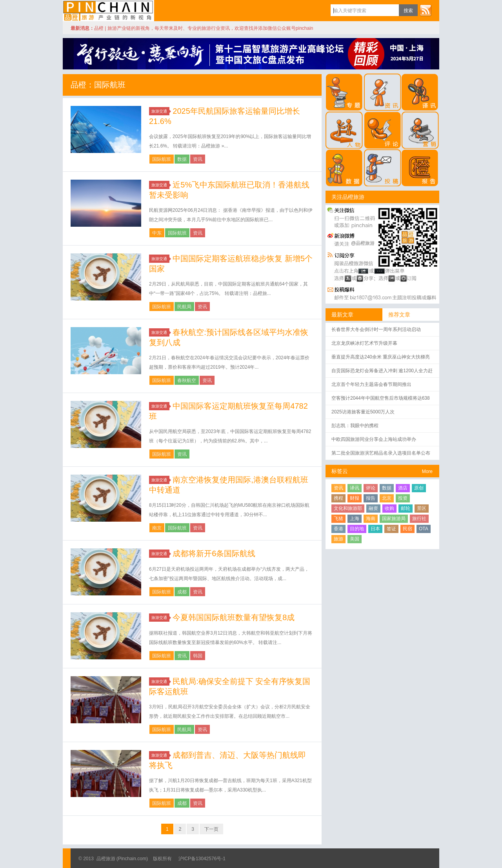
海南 (371, 519)
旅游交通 (160, 111)
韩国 (198, 656)
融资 (373, 508)
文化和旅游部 (348, 508)
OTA (424, 529)
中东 (157, 233)
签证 (391, 529)
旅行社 (419, 519)
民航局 (184, 307)
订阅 (426, 10)
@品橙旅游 (363, 243)
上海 (355, 519)
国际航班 (162, 159)
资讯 (198, 159)
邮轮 (406, 508)
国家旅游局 (394, 519)
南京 (157, 528)
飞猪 (338, 519)
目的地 (357, 529)
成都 (182, 592)
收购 (389, 508)
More (427, 471)
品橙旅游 (108, 11)
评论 (371, 488)
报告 (371, 498)
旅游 (338, 539)
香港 (338, 529)
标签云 (340, 471)
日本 (375, 529)
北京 (387, 498)
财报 (355, 498)
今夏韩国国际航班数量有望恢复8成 (234, 617)
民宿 (407, 529)
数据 (182, 159)
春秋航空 (187, 380)
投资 (403, 498)
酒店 (403, 488)
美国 (355, 539)
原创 (419, 488)
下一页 (211, 829)
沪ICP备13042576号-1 (202, 859)
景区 (422, 508)
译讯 (355, 488)
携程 (338, 498)
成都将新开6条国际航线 (214, 553)
